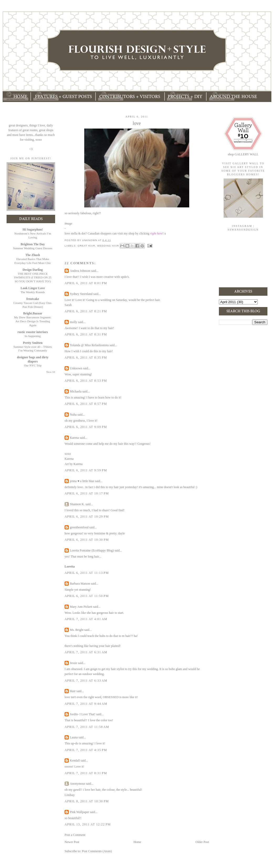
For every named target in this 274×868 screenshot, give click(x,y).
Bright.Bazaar (33, 313)
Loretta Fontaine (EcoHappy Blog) (92, 550)
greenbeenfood (79, 527)
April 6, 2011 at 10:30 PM (87, 540)
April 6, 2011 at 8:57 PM (86, 404)
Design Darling (33, 270)
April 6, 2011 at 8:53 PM (86, 381)
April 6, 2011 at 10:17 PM (87, 493)
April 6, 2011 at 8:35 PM (86, 358)
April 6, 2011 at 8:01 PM (86, 283)
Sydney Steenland (81, 294)
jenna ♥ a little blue (82, 481)
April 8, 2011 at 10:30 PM (87, 801)
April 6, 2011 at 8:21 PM (86, 311)
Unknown (76, 368)
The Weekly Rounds (33, 292)
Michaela (76, 391)
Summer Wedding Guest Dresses (33, 248)
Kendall (75, 760)
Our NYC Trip (33, 365)
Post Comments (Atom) (97, 851)
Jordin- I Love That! (83, 714)
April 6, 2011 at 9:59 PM (86, 470)
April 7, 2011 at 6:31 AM (86, 652)
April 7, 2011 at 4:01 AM (86, 619)
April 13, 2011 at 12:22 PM (88, 824)
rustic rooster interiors (33, 332)
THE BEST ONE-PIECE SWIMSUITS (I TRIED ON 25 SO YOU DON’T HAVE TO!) (33, 278)
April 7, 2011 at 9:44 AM (86, 704)
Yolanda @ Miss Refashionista (89, 345)
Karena (74, 438)
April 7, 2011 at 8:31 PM (86, 773)
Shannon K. (77, 504)
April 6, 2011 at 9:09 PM (86, 427)
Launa (74, 737)
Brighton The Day (33, 244)
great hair (86, 245)
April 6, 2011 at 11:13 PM (87, 573)
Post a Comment (75, 835)
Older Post (202, 842)
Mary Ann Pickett (81, 607)
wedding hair (108, 245)
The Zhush (33, 255)
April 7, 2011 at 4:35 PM (86, 750)
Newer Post (72, 842)
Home (137, 842)
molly (73, 322)
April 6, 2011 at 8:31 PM (86, 334)
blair (73, 691)
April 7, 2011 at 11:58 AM (87, 727)
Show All (51, 372)
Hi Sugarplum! (33, 229)
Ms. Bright (77, 630)
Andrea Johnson (80, 271)
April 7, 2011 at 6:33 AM (86, 681)
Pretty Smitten (33, 343)
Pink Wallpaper (80, 812)
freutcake (33, 299)
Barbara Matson (80, 584)
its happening (33, 336)
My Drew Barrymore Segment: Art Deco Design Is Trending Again (33, 321)
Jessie (73, 663)
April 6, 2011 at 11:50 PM (87, 596)
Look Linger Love (33, 288)
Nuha (73, 415)
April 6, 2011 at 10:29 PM (87, 517)
